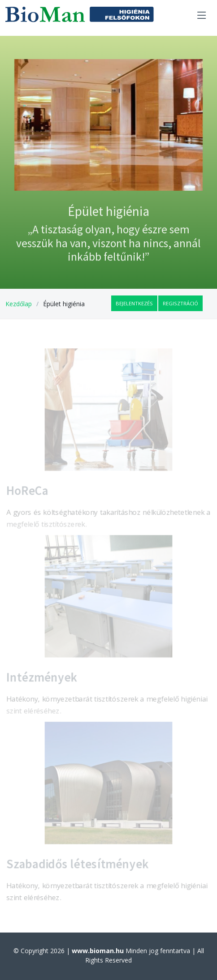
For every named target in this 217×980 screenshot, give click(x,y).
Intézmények (39, 679)
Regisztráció (180, 303)
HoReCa (24, 492)
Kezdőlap (19, 304)
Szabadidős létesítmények (76, 866)
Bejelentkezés (134, 303)
